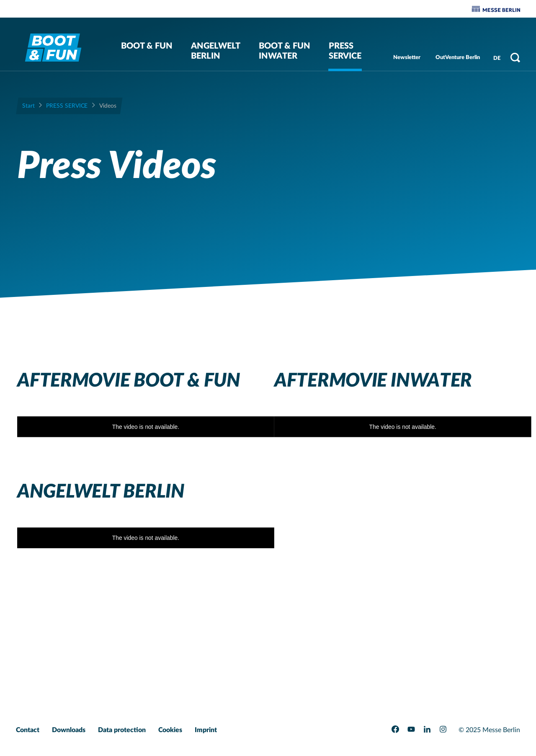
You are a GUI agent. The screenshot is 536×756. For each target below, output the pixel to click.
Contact (28, 730)
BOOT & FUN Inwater (285, 51)
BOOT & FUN (147, 46)
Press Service (345, 51)
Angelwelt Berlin (216, 51)
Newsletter (407, 58)
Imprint (206, 730)
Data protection (122, 730)
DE (497, 58)
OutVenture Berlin (458, 58)
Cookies (170, 730)
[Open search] (515, 58)
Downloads (69, 730)
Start (28, 106)
